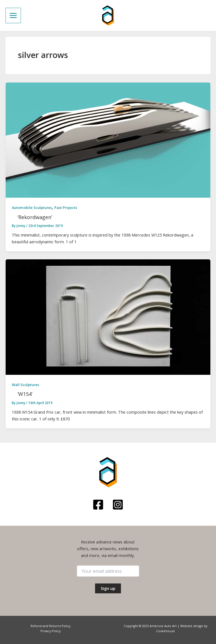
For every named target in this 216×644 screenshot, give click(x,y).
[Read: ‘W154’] (108, 317)
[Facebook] (98, 505)
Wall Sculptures (25, 385)
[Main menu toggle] (13, 15)
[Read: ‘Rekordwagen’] (108, 139)
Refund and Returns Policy (50, 626)
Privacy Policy (50, 631)
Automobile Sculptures (32, 208)
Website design (192, 626)
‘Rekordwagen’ (35, 217)
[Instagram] (118, 505)
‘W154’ (25, 394)
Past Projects (66, 208)
